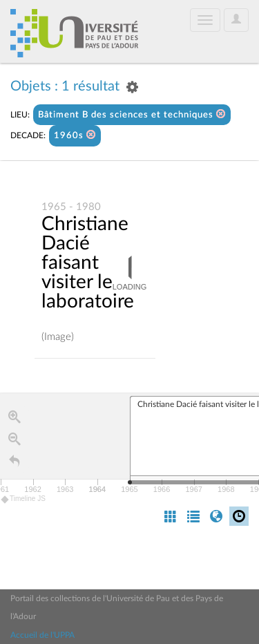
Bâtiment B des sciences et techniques (132, 114)
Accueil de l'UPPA (42, 635)
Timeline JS (24, 499)
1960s (75, 135)
